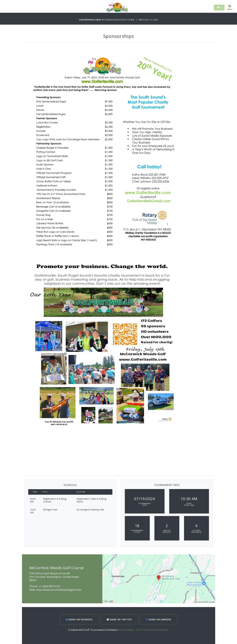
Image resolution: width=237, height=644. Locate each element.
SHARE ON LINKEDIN (158, 619)
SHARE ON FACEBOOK (79, 619)
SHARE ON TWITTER (119, 619)
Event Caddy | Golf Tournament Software (144, 630)
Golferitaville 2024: (90, 20)
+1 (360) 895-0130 (49, 586)
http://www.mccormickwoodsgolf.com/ (59, 590)
